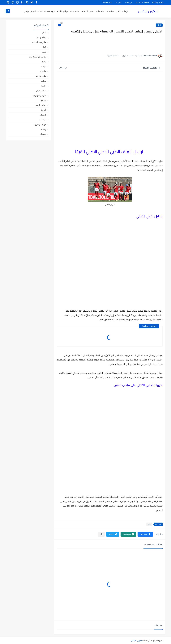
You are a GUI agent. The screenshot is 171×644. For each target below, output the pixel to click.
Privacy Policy (158, 2)
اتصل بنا (119, 2)
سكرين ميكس (148, 11)
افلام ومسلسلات (39, 42)
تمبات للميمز (37, 11)
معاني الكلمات (87, 11)
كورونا (44, 110)
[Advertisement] (135, 43)
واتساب (100, 11)
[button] (145, 534)
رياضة (44, 86)
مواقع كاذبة (63, 11)
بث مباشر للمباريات (38, 57)
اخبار (159, 25)
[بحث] (8, 11)
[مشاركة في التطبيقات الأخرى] (101, 534)
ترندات (125, 11)
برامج (26, 11)
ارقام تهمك (42, 37)
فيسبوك (75, 11)
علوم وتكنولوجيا (39, 95)
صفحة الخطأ (107, 2)
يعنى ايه (43, 134)
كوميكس (43, 115)
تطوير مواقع (41, 76)
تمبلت (44, 81)
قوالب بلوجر (41, 105)
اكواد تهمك (50, 11)
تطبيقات (43, 71)
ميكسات (110, 11)
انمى (44, 52)
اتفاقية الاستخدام (142, 2)
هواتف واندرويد (40, 124)
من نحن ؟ (129, 2)
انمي (118, 11)
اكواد (44, 47)
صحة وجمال (41, 91)
